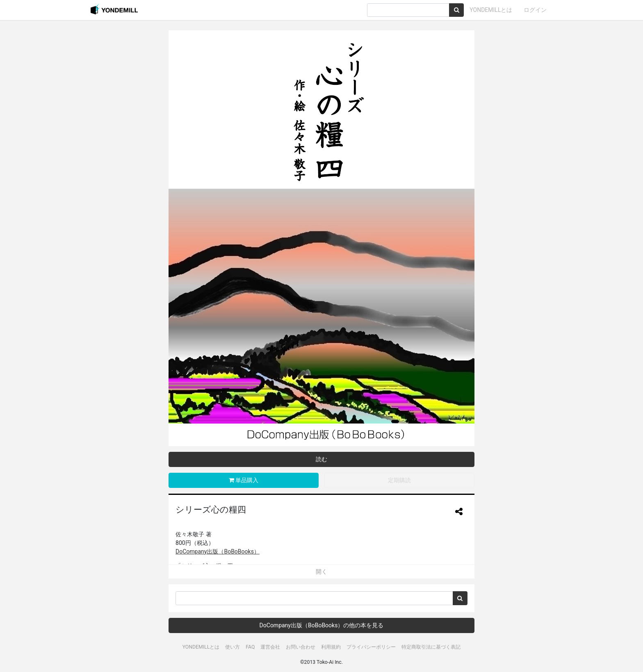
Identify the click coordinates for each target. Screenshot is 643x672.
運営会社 (270, 647)
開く (321, 572)
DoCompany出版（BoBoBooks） (218, 551)
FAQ (250, 647)
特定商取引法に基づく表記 (431, 647)
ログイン (535, 10)
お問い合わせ (301, 647)
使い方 (233, 647)
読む (321, 459)
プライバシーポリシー (371, 647)
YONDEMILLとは (491, 10)
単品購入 (244, 480)
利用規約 (331, 647)
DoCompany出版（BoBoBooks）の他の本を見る (322, 625)
